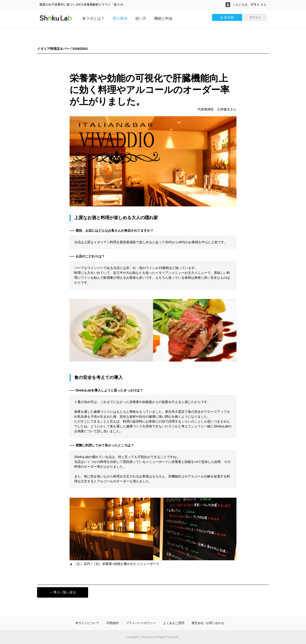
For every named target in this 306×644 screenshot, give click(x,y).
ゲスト (255, 5)
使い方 (141, 18)
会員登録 (227, 17)
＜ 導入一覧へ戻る (63, 592)
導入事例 (120, 18)
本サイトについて (87, 623)
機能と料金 (163, 18)
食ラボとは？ (93, 18)
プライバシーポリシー (141, 623)
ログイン (255, 17)
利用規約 (113, 623)
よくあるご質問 (174, 623)
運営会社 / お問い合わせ (208, 623)
